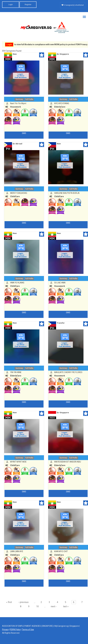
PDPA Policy (15, 630)
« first (9, 602)
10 (37, 606)
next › (54, 606)
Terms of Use (28, 630)
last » (66, 606)
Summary (19, 99)
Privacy (5, 630)
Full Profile (29, 99)
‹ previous (24, 602)
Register (28, 5)
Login (11, 5)
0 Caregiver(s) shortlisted (73, 5)
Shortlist (42, 55)
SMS (24, 133)
